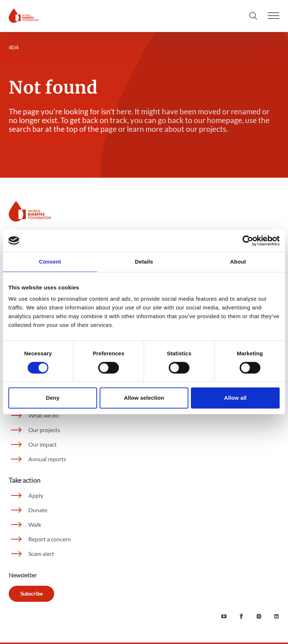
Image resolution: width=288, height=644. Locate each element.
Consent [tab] (50, 262)
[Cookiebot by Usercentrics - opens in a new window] (248, 241)
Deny (53, 398)
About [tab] (238, 262)
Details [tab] (144, 262)
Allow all (235, 398)
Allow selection (144, 398)
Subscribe (31, 594)
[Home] (23, 16)
